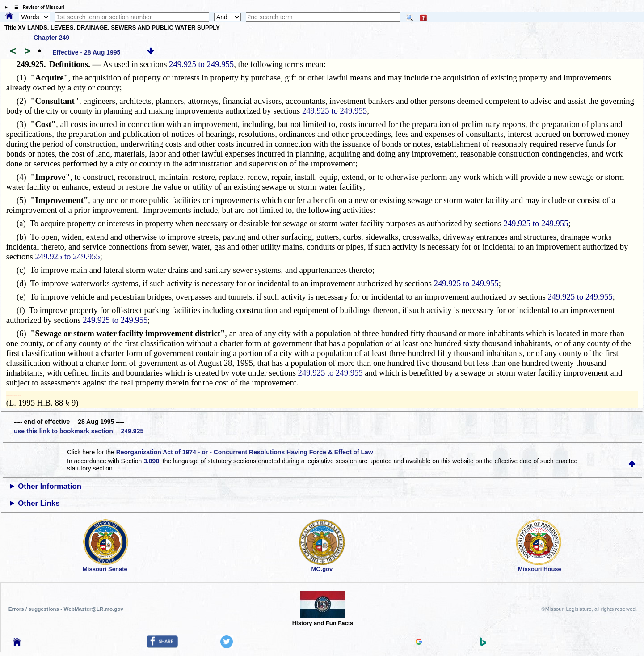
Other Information (50, 486)
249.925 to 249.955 (201, 64)
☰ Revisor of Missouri (37, 7)
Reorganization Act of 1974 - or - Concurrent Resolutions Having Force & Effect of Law (245, 452)
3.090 (151, 461)
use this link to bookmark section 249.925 (79, 431)
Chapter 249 (51, 38)
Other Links (39, 503)
